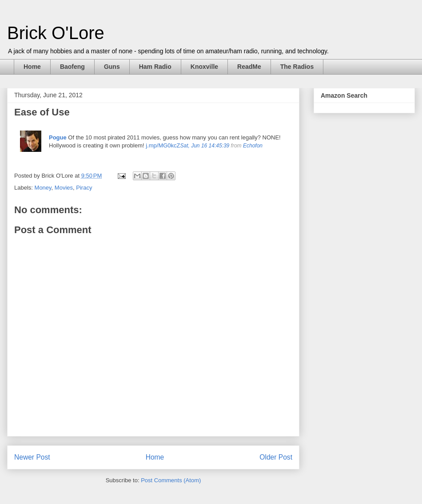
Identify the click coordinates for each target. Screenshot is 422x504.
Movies (64, 188)
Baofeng (72, 67)
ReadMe (249, 67)
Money (43, 188)
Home (32, 67)
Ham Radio (155, 67)
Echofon (253, 146)
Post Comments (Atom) (171, 480)
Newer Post (32, 457)
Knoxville (204, 67)
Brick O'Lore (56, 33)
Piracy (84, 188)
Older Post (276, 457)
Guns (112, 67)
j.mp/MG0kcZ (163, 145)
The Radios (297, 67)
